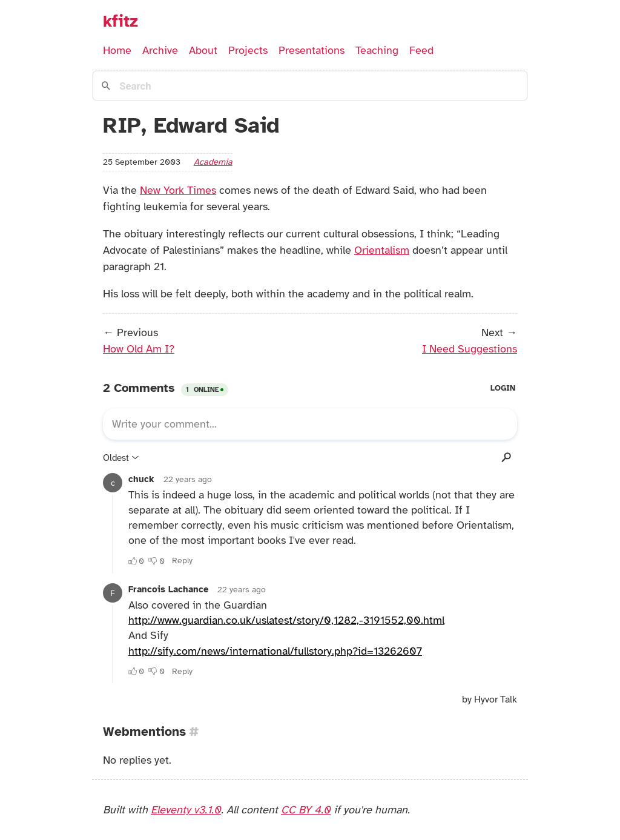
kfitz (120, 21)
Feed (421, 50)
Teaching (377, 50)
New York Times (178, 190)
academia (213, 162)
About (203, 50)
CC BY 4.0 (306, 810)
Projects (248, 50)
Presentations (312, 50)
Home (117, 50)
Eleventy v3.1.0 (186, 810)
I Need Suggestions (470, 349)
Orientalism (382, 250)
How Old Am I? (139, 349)
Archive (160, 50)
